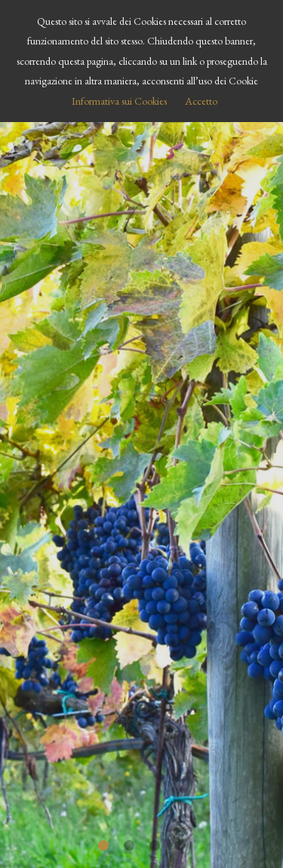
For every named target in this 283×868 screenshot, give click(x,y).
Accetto (201, 101)
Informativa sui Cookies (119, 101)
